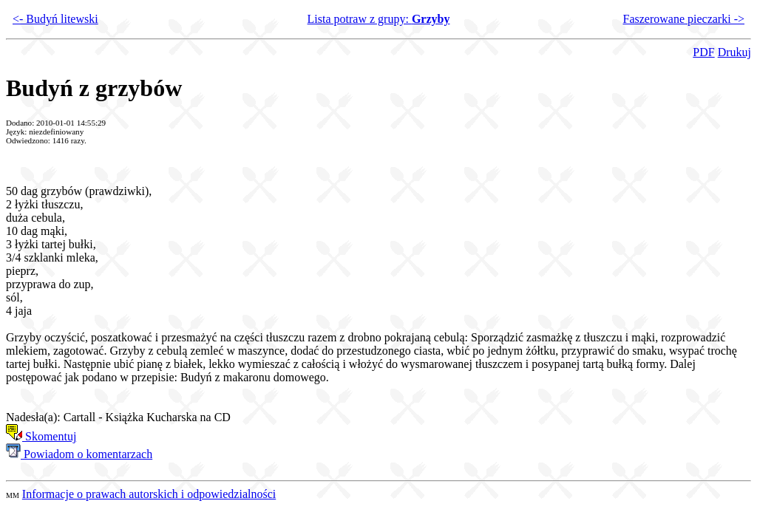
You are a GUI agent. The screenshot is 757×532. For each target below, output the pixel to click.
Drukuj (734, 52)
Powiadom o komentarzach (79, 454)
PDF (703, 52)
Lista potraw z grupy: (379, 19)
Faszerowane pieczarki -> (684, 19)
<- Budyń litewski (55, 19)
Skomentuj (41, 436)
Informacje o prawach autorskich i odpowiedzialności (149, 494)
